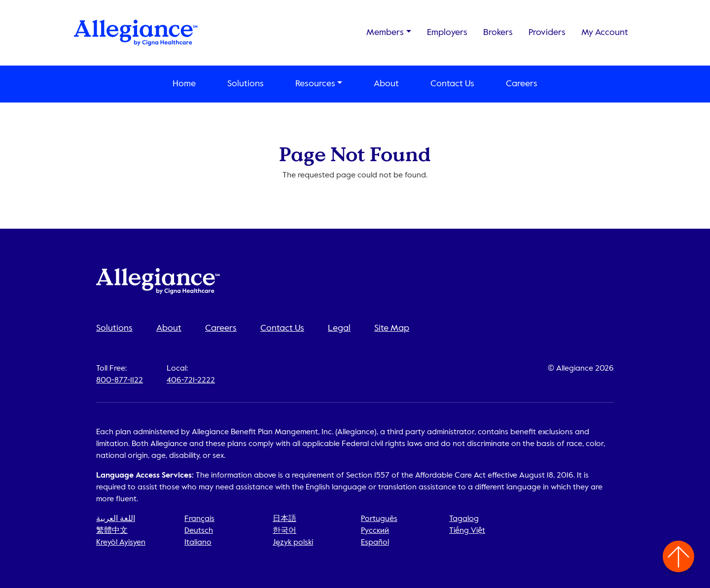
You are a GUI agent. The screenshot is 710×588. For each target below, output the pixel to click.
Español (375, 543)
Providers (547, 33)
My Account (605, 33)
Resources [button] (315, 84)
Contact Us (452, 84)
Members (385, 33)
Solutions (246, 84)
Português (379, 519)
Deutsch (199, 531)
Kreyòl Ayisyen (121, 543)
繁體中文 (112, 531)
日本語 (284, 519)
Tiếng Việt (467, 531)
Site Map (392, 328)
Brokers (498, 33)
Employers (447, 33)
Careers (522, 84)
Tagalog (464, 519)
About (386, 84)
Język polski (293, 543)
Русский (375, 531)
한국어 (284, 531)
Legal (339, 328)
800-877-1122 (120, 380)
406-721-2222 (191, 380)
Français (199, 519)
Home (184, 84)
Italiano (198, 543)
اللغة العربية (116, 519)
